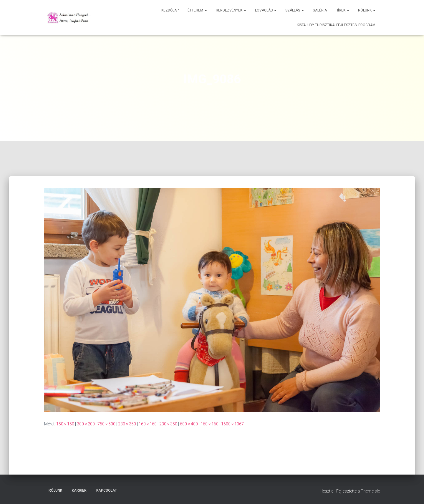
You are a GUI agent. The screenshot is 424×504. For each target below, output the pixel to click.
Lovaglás (266, 10)
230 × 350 (127, 424)
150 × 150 (65, 424)
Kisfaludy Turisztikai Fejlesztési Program (336, 25)
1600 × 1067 (232, 424)
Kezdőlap (170, 10)
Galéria (320, 10)
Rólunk (367, 10)
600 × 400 (189, 424)
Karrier (79, 490)
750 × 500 (106, 424)
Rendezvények (231, 10)
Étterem (197, 10)
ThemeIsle (370, 491)
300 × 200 (86, 424)
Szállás (295, 10)
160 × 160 (148, 424)
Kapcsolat (107, 490)
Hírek (342, 10)
